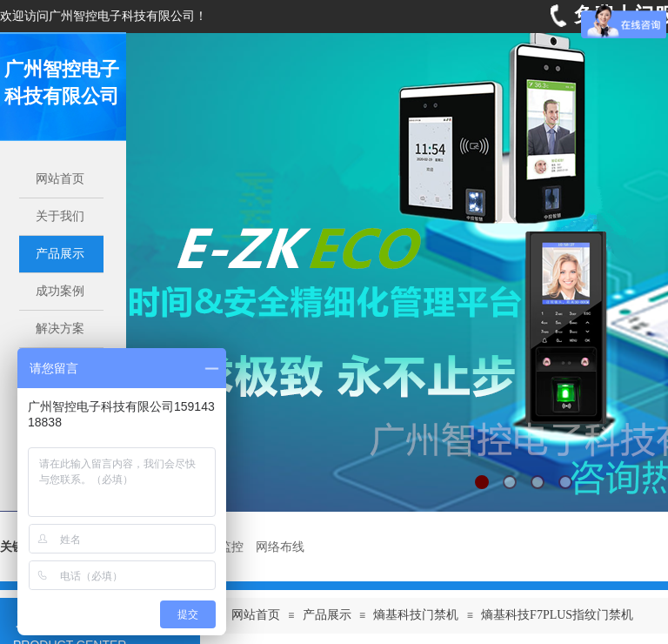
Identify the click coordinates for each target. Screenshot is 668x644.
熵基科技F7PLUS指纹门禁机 (557, 615)
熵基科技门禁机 (416, 615)
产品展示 (327, 615)
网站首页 (256, 615)
